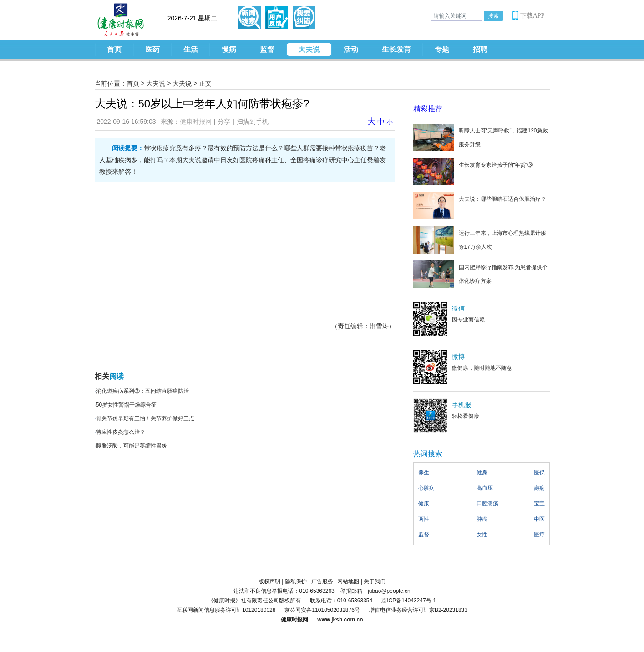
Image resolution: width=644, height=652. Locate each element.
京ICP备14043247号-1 (409, 601)
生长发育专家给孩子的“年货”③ (496, 165)
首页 (114, 49)
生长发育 (396, 49)
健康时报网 (196, 122)
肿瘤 (482, 519)
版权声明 (269, 581)
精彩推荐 (428, 109)
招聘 (480, 49)
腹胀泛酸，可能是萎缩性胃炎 (132, 446)
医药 (152, 49)
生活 (191, 49)
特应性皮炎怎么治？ (121, 432)
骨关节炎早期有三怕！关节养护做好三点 (145, 418)
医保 (539, 473)
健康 (424, 504)
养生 (424, 473)
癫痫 (539, 488)
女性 (482, 535)
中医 (539, 519)
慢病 (229, 49)
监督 (267, 49)
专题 (442, 49)
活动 (351, 49)
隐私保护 (296, 581)
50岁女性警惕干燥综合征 (126, 405)
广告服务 (322, 581)
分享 (224, 122)
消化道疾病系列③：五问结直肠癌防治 (142, 391)
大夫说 (309, 49)
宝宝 (539, 504)
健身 (482, 473)
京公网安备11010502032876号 (322, 610)
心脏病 (426, 488)
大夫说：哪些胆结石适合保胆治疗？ (502, 199)
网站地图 (348, 581)
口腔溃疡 (487, 504)
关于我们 (375, 581)
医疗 (539, 535)
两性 (424, 519)
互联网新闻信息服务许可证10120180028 (226, 610)
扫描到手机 (253, 122)
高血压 (485, 488)
